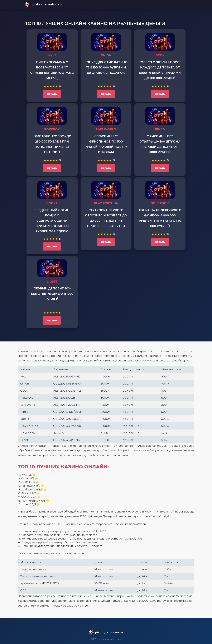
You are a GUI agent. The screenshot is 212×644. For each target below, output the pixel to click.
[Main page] (106, 4)
